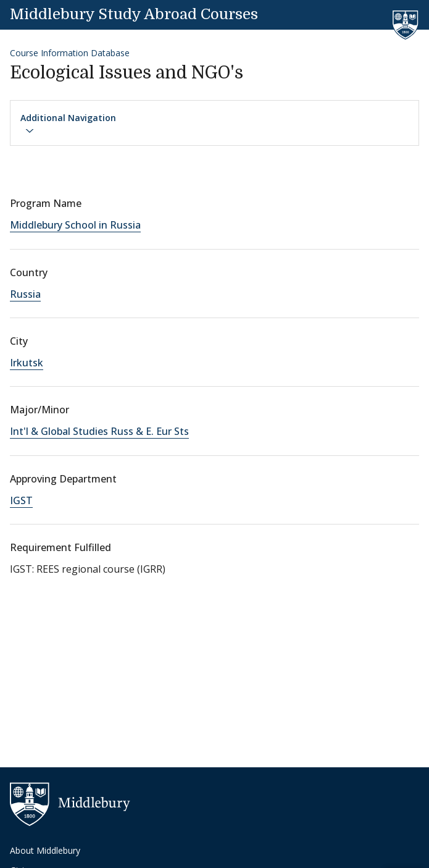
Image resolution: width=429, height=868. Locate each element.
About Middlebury (45, 850)
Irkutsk (27, 363)
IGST (21, 500)
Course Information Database (70, 53)
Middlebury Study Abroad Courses (134, 14)
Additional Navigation (68, 124)
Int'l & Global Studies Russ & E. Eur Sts (99, 431)
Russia (25, 294)
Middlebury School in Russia (75, 225)
